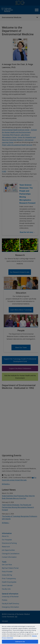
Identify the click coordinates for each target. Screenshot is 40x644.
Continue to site (20, 642)
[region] (20, 634)
